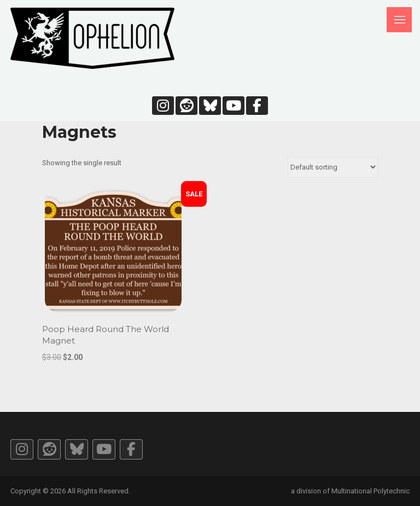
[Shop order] (333, 167)
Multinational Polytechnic (371, 491)
